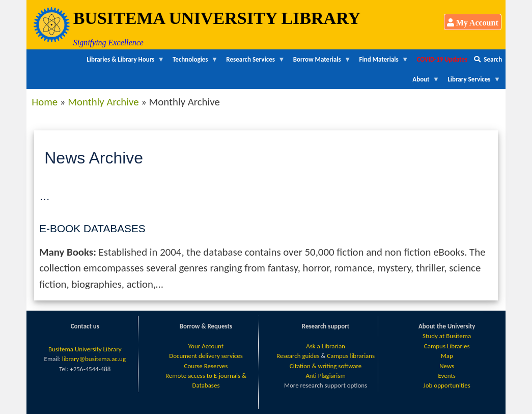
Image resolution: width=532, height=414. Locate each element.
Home (45, 102)
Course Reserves (206, 366)
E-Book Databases (92, 228)
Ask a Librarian (326, 346)
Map (447, 356)
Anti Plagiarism (325, 376)
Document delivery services (206, 356)
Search (488, 59)
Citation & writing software (326, 366)
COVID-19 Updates (442, 59)
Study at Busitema (447, 336)
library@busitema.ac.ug (94, 359)
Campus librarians (351, 356)
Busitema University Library (85, 349)
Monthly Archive (103, 102)
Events (447, 376)
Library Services (472, 82)
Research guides (298, 356)
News (447, 366)
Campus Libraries (447, 346)
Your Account (206, 346)
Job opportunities (447, 385)
